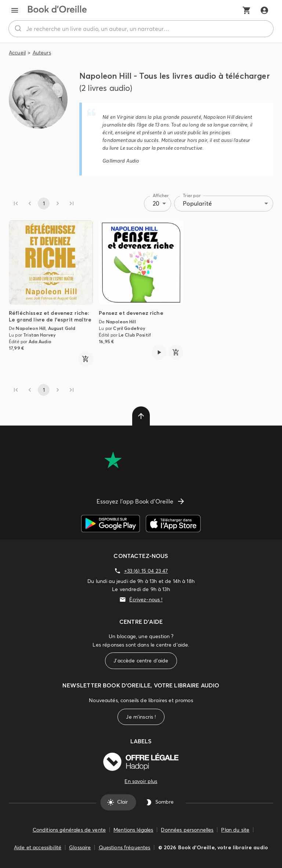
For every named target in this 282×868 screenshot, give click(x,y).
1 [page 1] (44, 203)
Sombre (160, 802)
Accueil (17, 53)
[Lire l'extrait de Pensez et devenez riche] (159, 352)
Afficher (161, 195)
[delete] (141, 416)
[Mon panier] (247, 10)
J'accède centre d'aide (141, 661)
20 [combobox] (156, 203)
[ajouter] (86, 359)
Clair (118, 802)
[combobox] (141, 29)
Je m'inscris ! (141, 717)
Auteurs (42, 53)
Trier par (192, 195)
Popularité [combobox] (197, 203)
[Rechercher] (17, 29)
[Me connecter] (264, 10)
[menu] (15, 10)
